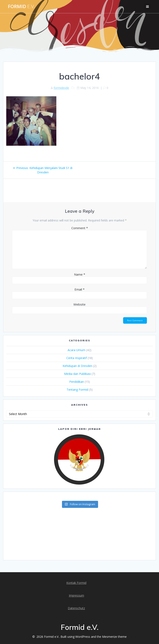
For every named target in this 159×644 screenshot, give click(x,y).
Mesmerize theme (114, 637)
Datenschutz (76, 608)
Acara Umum (76, 350)
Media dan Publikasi (77, 374)
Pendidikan (77, 382)
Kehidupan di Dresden (77, 366)
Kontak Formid (76, 583)
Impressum (76, 595)
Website (79, 304)
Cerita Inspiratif (77, 358)
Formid (21, 6)
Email (79, 289)
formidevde (61, 88)
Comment (80, 228)
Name (80, 274)
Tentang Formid (77, 390)
